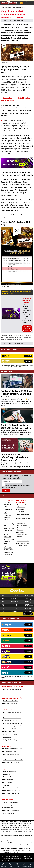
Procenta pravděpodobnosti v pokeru (12, 718)
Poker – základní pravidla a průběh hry (13, 712)
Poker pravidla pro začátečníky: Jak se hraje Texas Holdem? (14, 457)
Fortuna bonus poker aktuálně (11, 704)
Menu (31, 3)
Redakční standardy (16, 856)
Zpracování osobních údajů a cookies (11, 859)
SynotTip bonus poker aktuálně (11, 701)
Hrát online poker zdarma (9, 752)
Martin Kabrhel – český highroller (11, 793)
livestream (5, 203)
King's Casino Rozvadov (9, 777)
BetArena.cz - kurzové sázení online (8, 505)
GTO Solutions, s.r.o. (9, 861)
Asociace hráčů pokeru (9, 808)
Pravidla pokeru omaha (9, 732)
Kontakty (8, 856)
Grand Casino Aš (7, 782)
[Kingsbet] (14, 586)
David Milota (20, 21)
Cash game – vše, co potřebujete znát (13, 723)
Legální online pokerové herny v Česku (13, 749)
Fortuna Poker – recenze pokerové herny (13, 692)
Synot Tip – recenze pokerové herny (12, 689)
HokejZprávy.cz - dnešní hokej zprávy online (9, 524)
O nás (2, 856)
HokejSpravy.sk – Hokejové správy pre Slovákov (9, 554)
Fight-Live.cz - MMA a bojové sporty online (9, 511)
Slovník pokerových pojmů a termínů (12, 726)
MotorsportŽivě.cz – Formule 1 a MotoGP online (9, 535)
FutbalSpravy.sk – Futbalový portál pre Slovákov (22, 534)
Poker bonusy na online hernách (11, 754)
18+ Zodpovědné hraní (27, 859)
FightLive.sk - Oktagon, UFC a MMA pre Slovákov (9, 548)
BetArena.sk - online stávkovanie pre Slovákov (9, 541)
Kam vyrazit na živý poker (10, 771)
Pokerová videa (7, 737)
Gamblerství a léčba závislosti (11, 802)
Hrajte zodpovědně (4, 335)
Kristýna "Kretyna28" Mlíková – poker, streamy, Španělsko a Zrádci (17, 394)
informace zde (4, 843)
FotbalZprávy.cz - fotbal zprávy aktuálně (8, 517)
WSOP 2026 (6, 785)
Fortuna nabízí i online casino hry (11, 810)
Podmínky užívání (27, 856)
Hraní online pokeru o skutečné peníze (13, 757)
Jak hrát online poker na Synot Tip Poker (13, 760)
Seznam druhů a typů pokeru (10, 734)
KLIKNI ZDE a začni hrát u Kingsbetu (27, 328)
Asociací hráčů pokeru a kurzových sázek (22, 831)
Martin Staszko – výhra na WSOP (11, 791)
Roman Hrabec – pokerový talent (11, 788)
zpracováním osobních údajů (19, 485)
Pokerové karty (7, 774)
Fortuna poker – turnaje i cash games (12, 763)
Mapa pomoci (18, 851)
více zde (21, 339)
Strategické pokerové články (10, 740)
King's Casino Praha (8, 780)
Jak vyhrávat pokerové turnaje (11, 721)
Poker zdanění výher (8, 805)
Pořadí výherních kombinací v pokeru (12, 715)
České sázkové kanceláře (10, 813)
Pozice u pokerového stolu (10, 729)
